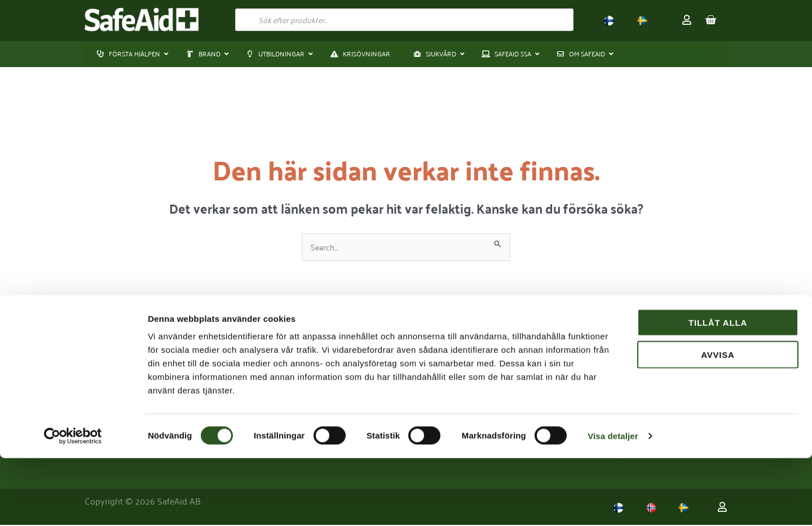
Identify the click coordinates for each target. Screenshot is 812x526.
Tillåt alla (718, 390)
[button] (204, 54)
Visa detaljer (613, 504)
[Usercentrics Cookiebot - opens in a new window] (73, 504)
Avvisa (718, 423)
